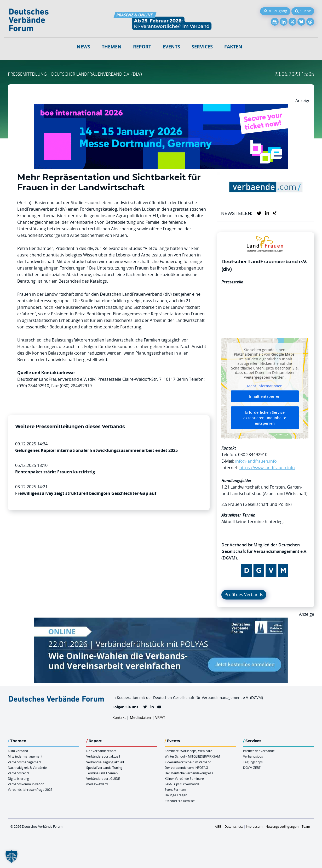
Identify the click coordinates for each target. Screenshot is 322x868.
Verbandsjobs (253, 756)
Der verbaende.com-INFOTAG (186, 768)
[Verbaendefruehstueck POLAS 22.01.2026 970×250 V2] (161, 621)
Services (202, 47)
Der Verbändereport (101, 751)
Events (171, 47)
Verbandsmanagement (25, 762)
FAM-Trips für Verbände (182, 784)
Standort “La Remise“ (180, 801)
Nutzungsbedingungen (282, 826)
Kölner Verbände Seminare (184, 779)
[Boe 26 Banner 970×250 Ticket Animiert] (161, 107)
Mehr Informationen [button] (265, 386)
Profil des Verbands (244, 595)
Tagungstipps (253, 762)
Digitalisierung (18, 779)
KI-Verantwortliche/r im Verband (188, 762)
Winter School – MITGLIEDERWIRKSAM (192, 756)
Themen (112, 47)
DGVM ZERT (252, 768)
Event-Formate (175, 789)
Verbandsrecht (19, 773)
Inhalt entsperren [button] (265, 396)
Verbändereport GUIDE (103, 779)
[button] (11, 856)
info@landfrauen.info (256, 461)
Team (306, 826)
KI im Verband (18, 751)
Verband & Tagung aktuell (105, 762)
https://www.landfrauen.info (267, 468)
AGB (218, 826)
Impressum (254, 826)
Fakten (233, 47)
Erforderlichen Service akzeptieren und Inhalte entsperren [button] (265, 418)
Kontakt (119, 717)
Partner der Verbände (259, 751)
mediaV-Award (97, 784)
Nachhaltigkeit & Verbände (27, 768)
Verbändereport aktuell (103, 756)
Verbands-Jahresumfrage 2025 (30, 789)
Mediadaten (140, 717)
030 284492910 (253, 455)
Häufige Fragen (176, 795)
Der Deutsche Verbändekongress (189, 773)
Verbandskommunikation (26, 784)
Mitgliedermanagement (25, 756)
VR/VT (160, 717)
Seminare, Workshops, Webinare (188, 751)
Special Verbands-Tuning (104, 768)
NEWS (83, 47)
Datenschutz (234, 826)
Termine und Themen (102, 773)
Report (142, 47)
